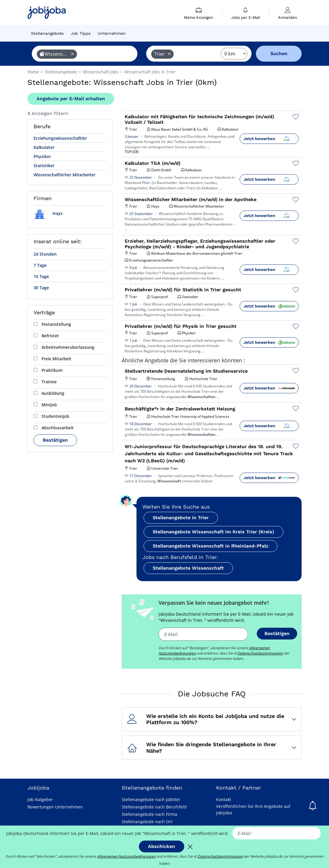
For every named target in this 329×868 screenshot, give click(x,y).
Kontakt (224, 799)
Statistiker (44, 166)
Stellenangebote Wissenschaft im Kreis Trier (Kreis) (213, 532)
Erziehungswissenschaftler (60, 138)
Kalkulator (44, 147)
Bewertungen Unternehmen (55, 807)
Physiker (42, 156)
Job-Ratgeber (40, 799)
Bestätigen (55, 440)
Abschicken (162, 846)
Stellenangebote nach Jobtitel (151, 799)
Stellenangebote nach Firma (149, 814)
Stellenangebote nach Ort (147, 822)
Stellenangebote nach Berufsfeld (154, 807)
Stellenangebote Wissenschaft (188, 568)
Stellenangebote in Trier (181, 518)
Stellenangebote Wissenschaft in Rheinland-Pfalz (210, 546)
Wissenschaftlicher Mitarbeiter (65, 175)
